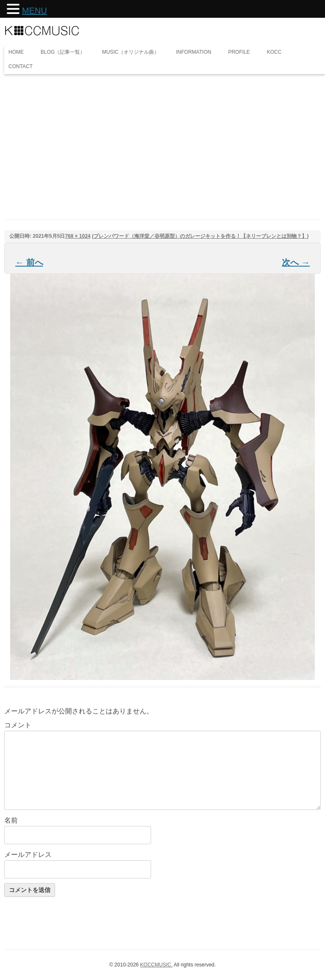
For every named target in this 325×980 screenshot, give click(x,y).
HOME (16, 52)
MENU (34, 11)
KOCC (274, 52)
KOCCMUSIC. (156, 965)
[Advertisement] (162, 138)
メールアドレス (28, 855)
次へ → (296, 262)
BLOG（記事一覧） (63, 52)
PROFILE (239, 52)
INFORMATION (194, 52)
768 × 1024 (77, 236)
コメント (18, 725)
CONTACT (21, 66)
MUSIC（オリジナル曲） (131, 52)
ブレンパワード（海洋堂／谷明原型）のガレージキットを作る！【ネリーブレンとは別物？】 (200, 236)
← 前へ (29, 262)
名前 (11, 820)
